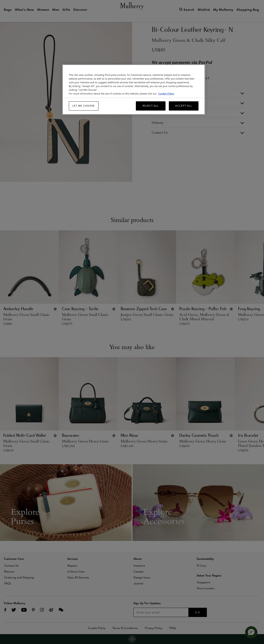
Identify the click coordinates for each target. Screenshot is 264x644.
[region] (134, 90)
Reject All (151, 106)
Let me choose (84, 106)
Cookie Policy (166, 94)
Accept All (184, 106)
